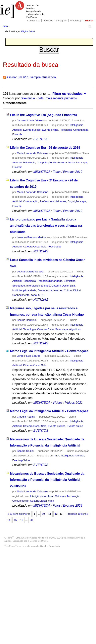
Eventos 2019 (73, 172)
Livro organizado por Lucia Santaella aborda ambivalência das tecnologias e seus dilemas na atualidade (46, 226)
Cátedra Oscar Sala (35, 247)
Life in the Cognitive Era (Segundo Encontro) (43, 115)
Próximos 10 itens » (77, 514)
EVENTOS (41, 139)
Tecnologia (54, 247)
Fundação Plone (75, 538)
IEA (57, 456)
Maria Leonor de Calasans (33, 153)
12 (56, 514)
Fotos (56, 172)
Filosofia (17, 134)
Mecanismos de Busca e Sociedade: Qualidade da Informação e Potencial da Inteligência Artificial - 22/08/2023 (47, 480)
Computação (81, 130)
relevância (28, 98)
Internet (58, 290)
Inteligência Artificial (72, 456)
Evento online (50, 130)
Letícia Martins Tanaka (30, 272)
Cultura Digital (72, 290)
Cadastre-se (34, 21)
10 (43, 514)
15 (15, 520)
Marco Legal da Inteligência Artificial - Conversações (49, 351)
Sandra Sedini (25, 451)
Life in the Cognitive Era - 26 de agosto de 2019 (45, 148)
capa (84, 162)
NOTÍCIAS (41, 251)
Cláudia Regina (26, 417)
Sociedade (19, 286)
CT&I (41, 295)
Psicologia (66, 130)
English (89, 21)
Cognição (73, 201)
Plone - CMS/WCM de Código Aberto (25, 538)
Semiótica (70, 281)
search (89, 26)
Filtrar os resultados (67, 94)
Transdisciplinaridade (50, 281)
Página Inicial (28, 31)
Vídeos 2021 (74, 403)
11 (50, 514)
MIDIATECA (42, 172)
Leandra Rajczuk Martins (32, 237)
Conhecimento (21, 295)
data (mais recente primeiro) (57, 98)
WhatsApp (76, 21)
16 (22, 520)
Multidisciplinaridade (24, 290)
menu (6, 26)
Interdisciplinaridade (38, 286)
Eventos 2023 (73, 506)
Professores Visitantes (66, 162)
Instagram (62, 21)
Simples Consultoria (50, 546)
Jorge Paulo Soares (29, 356)
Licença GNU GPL (39, 541)
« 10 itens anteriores (19, 514)
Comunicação (21, 501)
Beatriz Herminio (27, 320)
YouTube (48, 21)
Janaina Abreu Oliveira (30, 120)
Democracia (45, 290)
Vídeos (57, 403)
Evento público (32, 130)
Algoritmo (75, 329)
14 (9, 520)
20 (31, 520)
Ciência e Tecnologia (67, 496)
